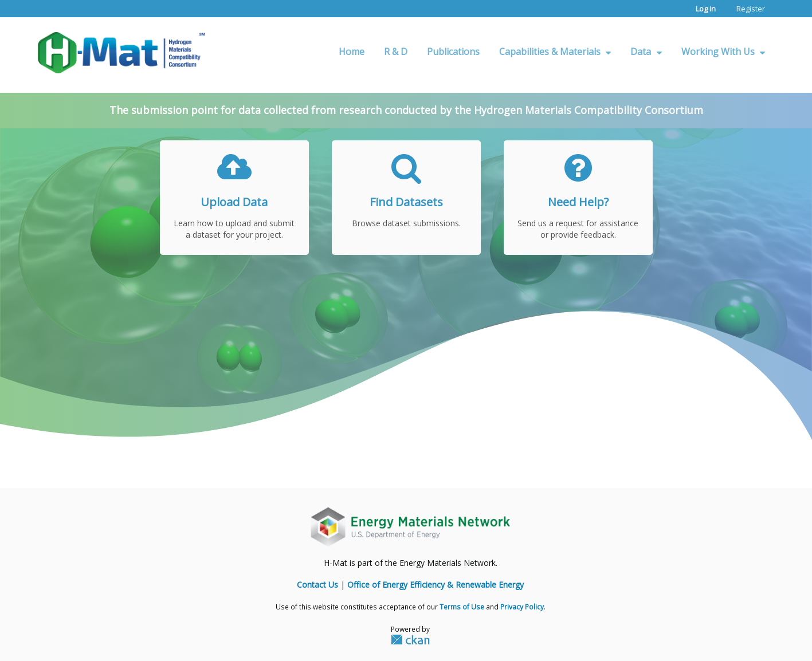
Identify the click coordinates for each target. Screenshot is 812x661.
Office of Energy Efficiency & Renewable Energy (436, 585)
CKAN (410, 639)
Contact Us (317, 585)
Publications (453, 52)
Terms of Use (462, 607)
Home (352, 52)
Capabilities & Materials (555, 52)
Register (751, 9)
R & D (396, 52)
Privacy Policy (522, 607)
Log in (706, 9)
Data (646, 52)
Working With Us (723, 52)
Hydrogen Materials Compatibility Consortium (589, 110)
